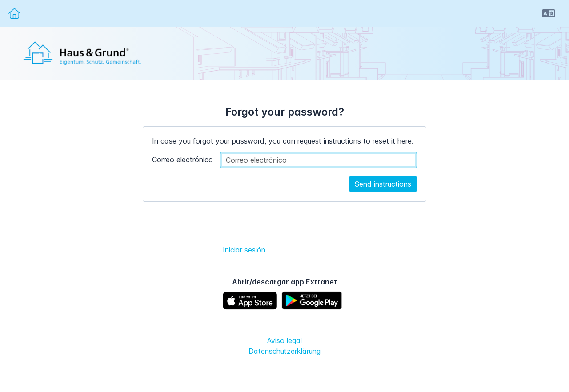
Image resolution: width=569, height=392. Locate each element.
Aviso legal (284, 340)
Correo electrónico (182, 160)
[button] (549, 13)
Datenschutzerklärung (284, 351)
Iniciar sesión (244, 250)
